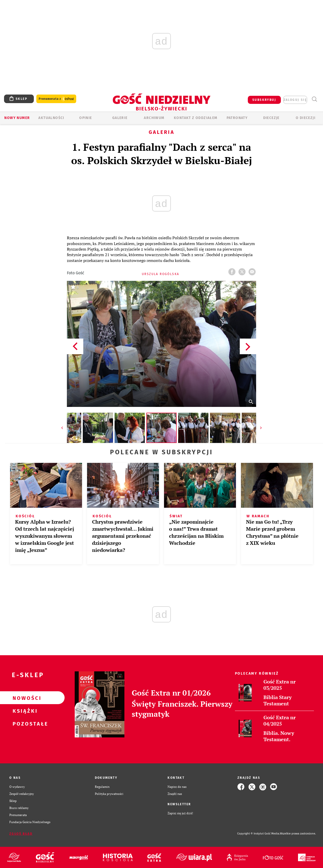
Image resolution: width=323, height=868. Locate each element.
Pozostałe (24, 724)
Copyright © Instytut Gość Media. (259, 834)
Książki (24, 711)
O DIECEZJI (306, 118)
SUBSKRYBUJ (264, 100)
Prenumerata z (56, 99)
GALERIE (120, 118)
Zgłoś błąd (21, 834)
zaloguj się (295, 100)
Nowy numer (17, 118)
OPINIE (86, 118)
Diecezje (271, 118)
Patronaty (237, 118)
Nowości (24, 698)
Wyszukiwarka (314, 99)
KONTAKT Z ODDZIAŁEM (196, 118)
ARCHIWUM (154, 118)
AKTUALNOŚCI (51, 118)
